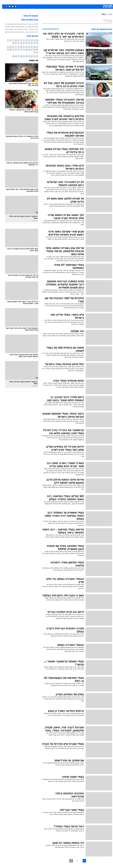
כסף (66, 2)
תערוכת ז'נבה (16, 29)
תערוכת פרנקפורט (11, 32)
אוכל (61, 2)
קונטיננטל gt (32, 27)
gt (4, 32)
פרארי (34, 29)
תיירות (47, 2)
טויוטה (29, 32)
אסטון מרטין (7, 29)
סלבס (72, 2)
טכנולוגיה (40, 2)
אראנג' (34, 32)
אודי (27, 29)
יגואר (25, 32)
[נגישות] (3, 2)
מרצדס (20, 32)
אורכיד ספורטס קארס (22, 24)
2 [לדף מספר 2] (75, 861)
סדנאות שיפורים (8, 27)
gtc (30, 29)
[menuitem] (83, 2)
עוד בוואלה (32, 61)
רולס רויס (24, 27)
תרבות (78, 2)
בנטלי (101, 14)
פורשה (5, 24)
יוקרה (23, 29)
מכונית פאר (17, 27)
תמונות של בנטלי (29, 16)
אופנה (32, 2)
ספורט (85, 2)
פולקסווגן (11, 24)
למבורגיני (33, 24)
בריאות (54, 2)
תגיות (108, 14)
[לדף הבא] (69, 861)
